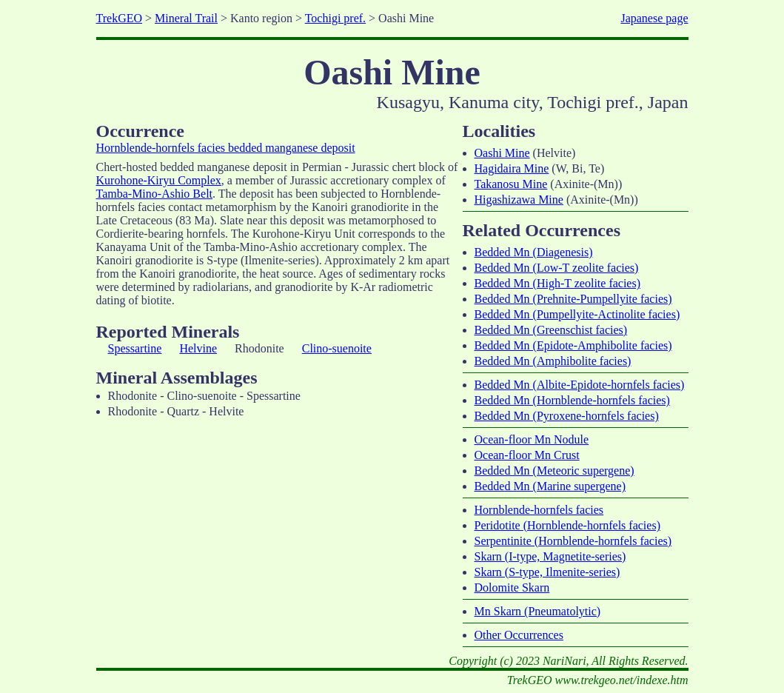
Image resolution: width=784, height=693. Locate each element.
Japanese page (654, 18)
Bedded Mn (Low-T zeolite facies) (557, 268)
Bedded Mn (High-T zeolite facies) (558, 283)
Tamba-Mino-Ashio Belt (155, 194)
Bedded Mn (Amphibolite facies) (553, 361)
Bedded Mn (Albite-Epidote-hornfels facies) (580, 385)
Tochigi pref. (335, 18)
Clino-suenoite (337, 348)
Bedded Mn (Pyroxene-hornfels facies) (567, 416)
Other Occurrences (519, 635)
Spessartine (135, 348)
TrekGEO (120, 18)
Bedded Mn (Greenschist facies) (551, 330)
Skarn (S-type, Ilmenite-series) (547, 572)
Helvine (198, 348)
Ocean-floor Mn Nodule (532, 439)
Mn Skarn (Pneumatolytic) (538, 611)
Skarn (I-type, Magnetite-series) (550, 556)
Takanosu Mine (511, 184)
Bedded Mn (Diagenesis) (534, 252)
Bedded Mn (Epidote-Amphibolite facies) (573, 345)
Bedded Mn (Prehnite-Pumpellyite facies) (573, 299)
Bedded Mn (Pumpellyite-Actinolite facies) (577, 314)
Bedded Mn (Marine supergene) (550, 486)
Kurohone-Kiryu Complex (159, 180)
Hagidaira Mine (512, 168)
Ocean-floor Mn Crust (527, 455)
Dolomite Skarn (512, 587)
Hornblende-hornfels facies (539, 510)
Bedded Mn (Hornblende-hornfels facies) (572, 400)
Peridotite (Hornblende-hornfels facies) (567, 525)
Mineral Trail (186, 18)
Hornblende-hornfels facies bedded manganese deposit (226, 148)
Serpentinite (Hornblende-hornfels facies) (573, 541)
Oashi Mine (502, 153)
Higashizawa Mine (519, 200)
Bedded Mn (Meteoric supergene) (555, 471)
